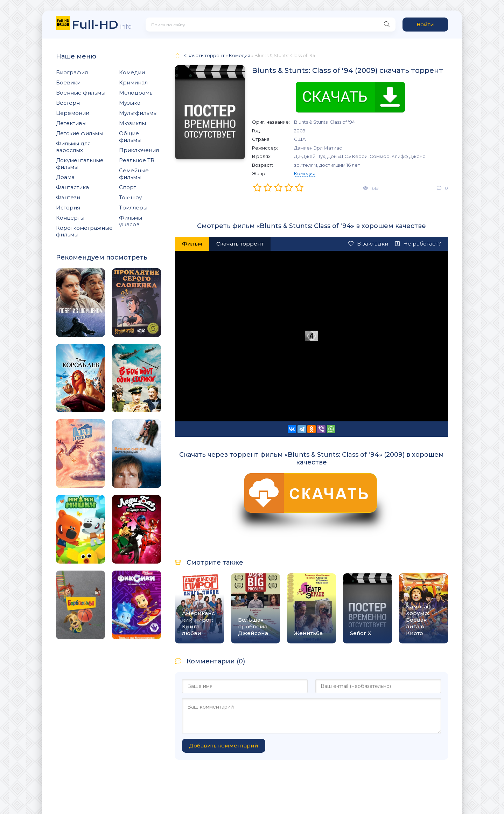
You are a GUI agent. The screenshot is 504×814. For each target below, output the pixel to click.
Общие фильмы (130, 137)
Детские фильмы (80, 133)
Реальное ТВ (137, 160)
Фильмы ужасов (131, 221)
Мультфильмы (138, 113)
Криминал (133, 82)
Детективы (71, 123)
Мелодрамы (136, 93)
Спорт (128, 187)
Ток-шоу (130, 197)
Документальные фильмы (80, 164)
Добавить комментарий (224, 746)
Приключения (139, 150)
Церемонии (73, 113)
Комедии (132, 72)
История (68, 208)
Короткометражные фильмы (84, 231)
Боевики (68, 82)
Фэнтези (68, 197)
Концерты (70, 218)
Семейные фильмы (134, 174)
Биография (72, 72)
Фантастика (72, 187)
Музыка (130, 103)
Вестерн (68, 103)
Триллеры (133, 208)
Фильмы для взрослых (73, 147)
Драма (65, 177)
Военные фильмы (81, 93)
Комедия (305, 173)
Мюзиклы (132, 123)
